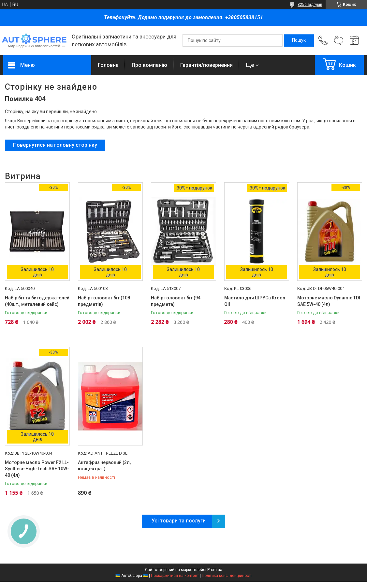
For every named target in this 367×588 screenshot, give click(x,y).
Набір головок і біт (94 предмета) (176, 301)
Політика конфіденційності (227, 576)
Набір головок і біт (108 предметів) (104, 301)
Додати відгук (339, 40)
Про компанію (149, 65)
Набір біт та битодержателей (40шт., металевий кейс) (37, 301)
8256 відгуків (310, 5)
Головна (108, 65)
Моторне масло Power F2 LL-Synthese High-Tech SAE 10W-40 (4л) (37, 469)
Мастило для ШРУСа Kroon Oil (255, 301)
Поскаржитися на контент (175, 576)
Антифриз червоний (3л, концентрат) (104, 466)
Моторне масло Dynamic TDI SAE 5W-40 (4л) (329, 301)
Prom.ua (215, 570)
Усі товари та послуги (179, 521)
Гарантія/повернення (206, 65)
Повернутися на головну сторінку (55, 145)
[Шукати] (299, 40)
